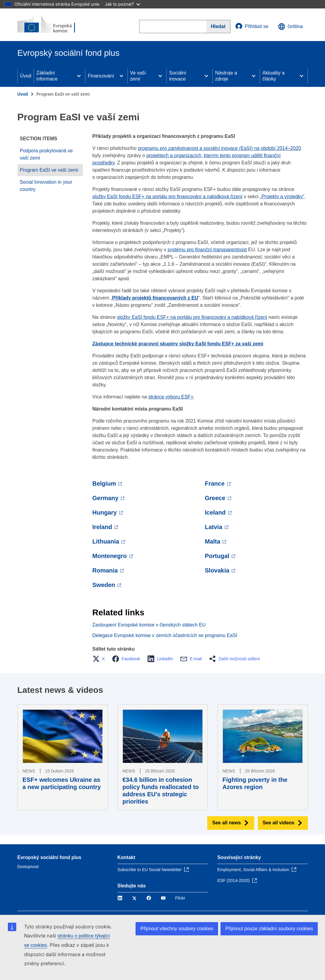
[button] (100, 659)
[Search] (218, 27)
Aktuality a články (273, 76)
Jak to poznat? (122, 4)
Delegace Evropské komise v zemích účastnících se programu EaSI (165, 635)
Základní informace (47, 76)
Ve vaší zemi (138, 76)
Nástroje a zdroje (226, 76)
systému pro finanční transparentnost (207, 250)
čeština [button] (291, 27)
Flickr (180, 898)
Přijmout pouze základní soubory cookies (269, 929)
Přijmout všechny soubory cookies (177, 929)
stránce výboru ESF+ (171, 397)
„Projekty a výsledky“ (282, 197)
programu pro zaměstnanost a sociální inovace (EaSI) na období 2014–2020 (220, 148)
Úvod (26, 76)
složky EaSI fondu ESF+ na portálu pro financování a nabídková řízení (168, 197)
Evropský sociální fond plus (50, 857)
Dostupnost (28, 867)
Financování (101, 76)
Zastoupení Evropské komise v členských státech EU (149, 625)
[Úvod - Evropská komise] (54, 25)
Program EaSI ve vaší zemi (49, 170)
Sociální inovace (178, 76)
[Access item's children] (79, 76)
